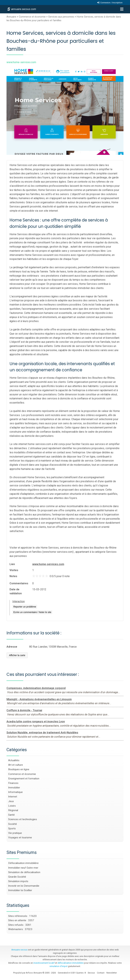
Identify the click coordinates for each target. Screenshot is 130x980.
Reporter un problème (25, 607)
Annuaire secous (19, 950)
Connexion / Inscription (111, 3)
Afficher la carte (17, 655)
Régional (13, 810)
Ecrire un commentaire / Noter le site (32, 612)
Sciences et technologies (23, 819)
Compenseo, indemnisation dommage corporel (36, 688)
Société (13, 824)
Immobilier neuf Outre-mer (23, 868)
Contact (101, 973)
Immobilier (14, 788)
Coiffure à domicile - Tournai (24, 710)
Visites (14, 570)
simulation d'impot (58, 966)
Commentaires (19, 583)
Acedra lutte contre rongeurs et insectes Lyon (36, 722)
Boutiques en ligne (19, 769)
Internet (13, 797)
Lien (12, 564)
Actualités (14, 760)
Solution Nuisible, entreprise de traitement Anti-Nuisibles (42, 733)
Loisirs (12, 806)
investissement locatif (44, 963)
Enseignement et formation (24, 779)
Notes (13, 576)
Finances (13, 783)
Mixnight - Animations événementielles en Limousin (39, 699)
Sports (12, 828)
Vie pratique (15, 833)
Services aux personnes (61, 17)
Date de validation (16, 591)
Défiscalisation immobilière (23, 863)
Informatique (15, 792)
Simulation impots (18, 881)
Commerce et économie (32, 17)
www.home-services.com (48, 564)
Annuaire (11, 17)
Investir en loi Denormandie (24, 886)
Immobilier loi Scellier (20, 890)
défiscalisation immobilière (71, 963)
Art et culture (16, 765)
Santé (11, 815)
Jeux (11, 801)
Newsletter (112, 973)
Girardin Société (17, 877)
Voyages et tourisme (20, 838)
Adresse (12, 647)
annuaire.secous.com (23, 9)
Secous (91, 973)
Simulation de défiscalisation (24, 872)
